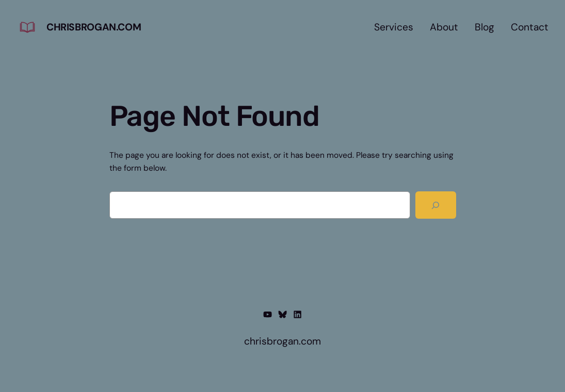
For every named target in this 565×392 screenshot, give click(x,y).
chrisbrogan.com (94, 27)
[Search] (435, 205)
